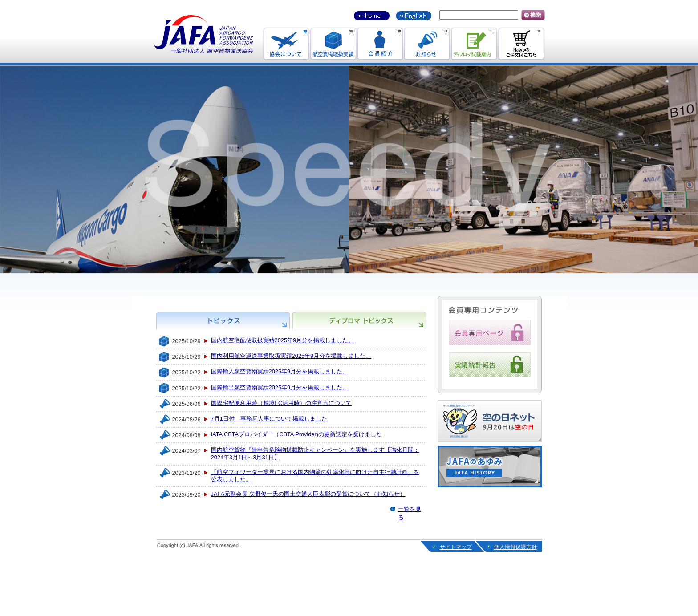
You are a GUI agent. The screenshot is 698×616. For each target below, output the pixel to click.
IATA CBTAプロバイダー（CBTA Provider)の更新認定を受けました (297, 434)
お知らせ (427, 44)
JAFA (204, 34)
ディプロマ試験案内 (474, 44)
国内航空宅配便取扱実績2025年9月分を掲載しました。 (283, 340)
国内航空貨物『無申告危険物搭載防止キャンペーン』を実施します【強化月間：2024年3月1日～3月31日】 (315, 454)
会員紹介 (380, 44)
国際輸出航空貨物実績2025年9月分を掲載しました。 (280, 387)
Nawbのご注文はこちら (521, 44)
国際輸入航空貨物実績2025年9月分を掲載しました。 (280, 371)
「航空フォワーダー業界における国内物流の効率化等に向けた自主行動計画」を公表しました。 (315, 476)
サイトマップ (456, 547)
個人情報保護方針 (515, 547)
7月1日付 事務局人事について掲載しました (269, 419)
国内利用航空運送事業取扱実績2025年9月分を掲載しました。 (291, 356)
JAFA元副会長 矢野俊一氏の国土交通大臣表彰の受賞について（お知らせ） (308, 494)
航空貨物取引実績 (333, 44)
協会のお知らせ (286, 44)
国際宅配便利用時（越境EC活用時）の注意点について (282, 403)
